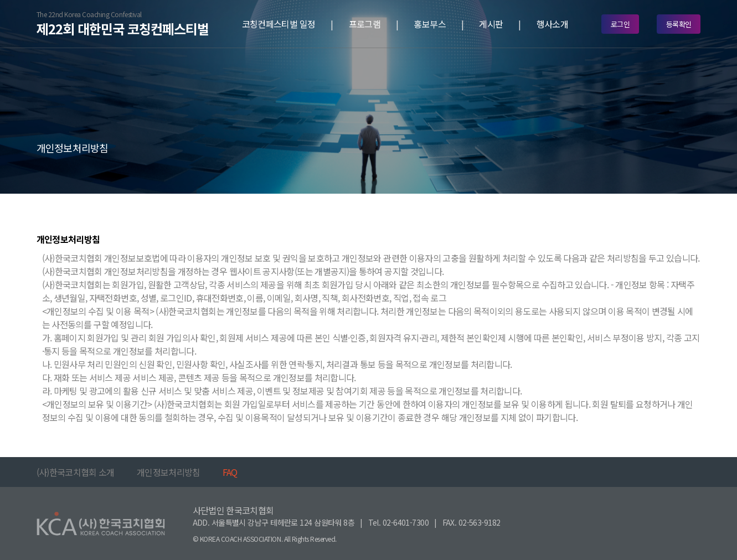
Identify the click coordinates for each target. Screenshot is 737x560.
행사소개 (552, 24)
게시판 (491, 24)
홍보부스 (429, 24)
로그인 (620, 24)
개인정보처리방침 (169, 472)
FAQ (230, 472)
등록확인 (679, 24)
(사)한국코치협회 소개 (76, 472)
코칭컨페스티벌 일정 (279, 24)
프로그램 (365, 24)
